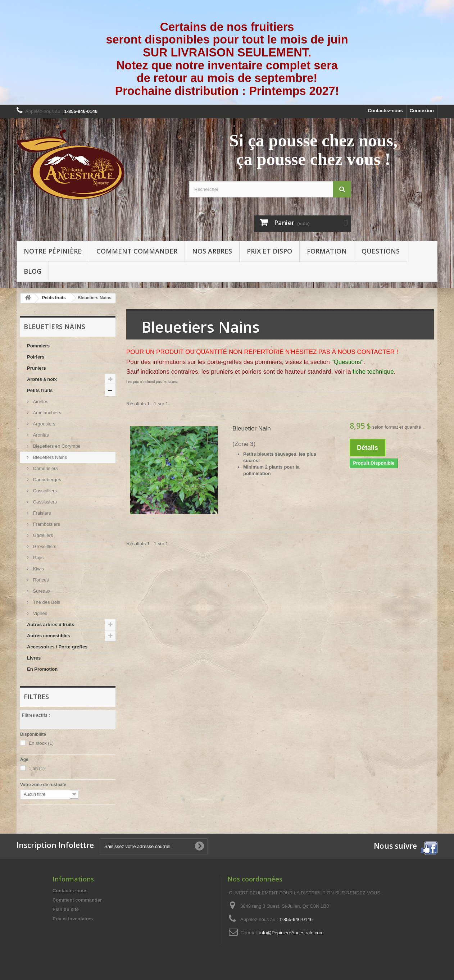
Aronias (40, 435)
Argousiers (44, 424)
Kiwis (38, 569)
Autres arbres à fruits (51, 625)
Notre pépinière (53, 251)
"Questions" (347, 362)
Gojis (38, 558)
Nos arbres (212, 251)
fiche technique (373, 372)
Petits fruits (40, 390)
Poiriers (36, 357)
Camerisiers (45, 468)
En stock (41, 743)
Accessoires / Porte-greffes (57, 647)
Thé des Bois (46, 602)
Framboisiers (46, 524)
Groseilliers (44, 546)
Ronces (40, 580)
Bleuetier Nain (252, 429)
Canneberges (46, 480)
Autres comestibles (49, 636)
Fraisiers (41, 513)
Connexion (422, 111)
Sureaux (41, 591)
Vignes (39, 613)
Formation (327, 251)
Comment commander (137, 251)
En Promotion (42, 669)
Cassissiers (44, 502)
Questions (381, 251)
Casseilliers (44, 491)
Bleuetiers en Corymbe (56, 446)
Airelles (40, 402)
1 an (37, 768)
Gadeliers (42, 535)
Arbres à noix (42, 379)
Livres (34, 658)
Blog (33, 271)
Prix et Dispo (269, 251)
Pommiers (38, 346)
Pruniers (37, 368)
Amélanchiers (46, 413)
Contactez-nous (385, 111)
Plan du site (66, 909)
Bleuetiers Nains (49, 457)
